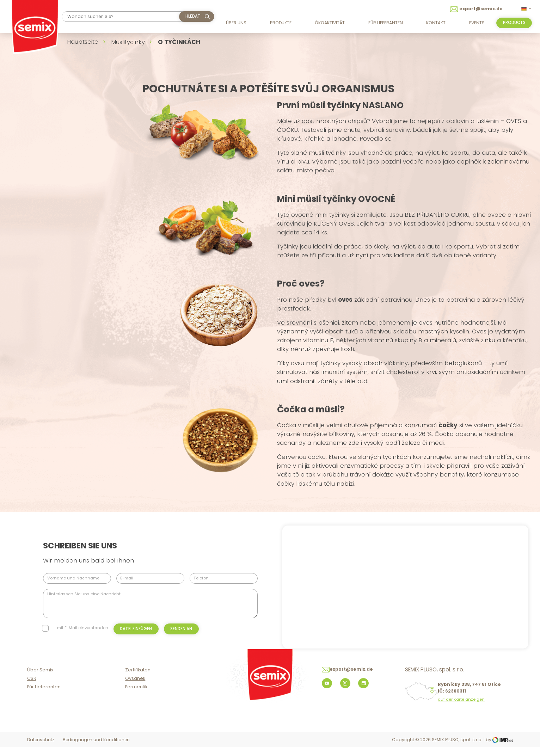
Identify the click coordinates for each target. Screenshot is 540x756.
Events (477, 23)
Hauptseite (83, 42)
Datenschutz (41, 749)
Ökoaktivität (330, 23)
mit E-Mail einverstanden (83, 628)
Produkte (281, 23)
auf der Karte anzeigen (461, 709)
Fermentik (136, 696)
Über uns (236, 23)
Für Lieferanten (386, 23)
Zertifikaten (138, 679)
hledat (193, 16)
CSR (32, 688)
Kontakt (436, 23)
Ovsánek (135, 688)
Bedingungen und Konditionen (96, 749)
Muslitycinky (128, 42)
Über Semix (40, 679)
